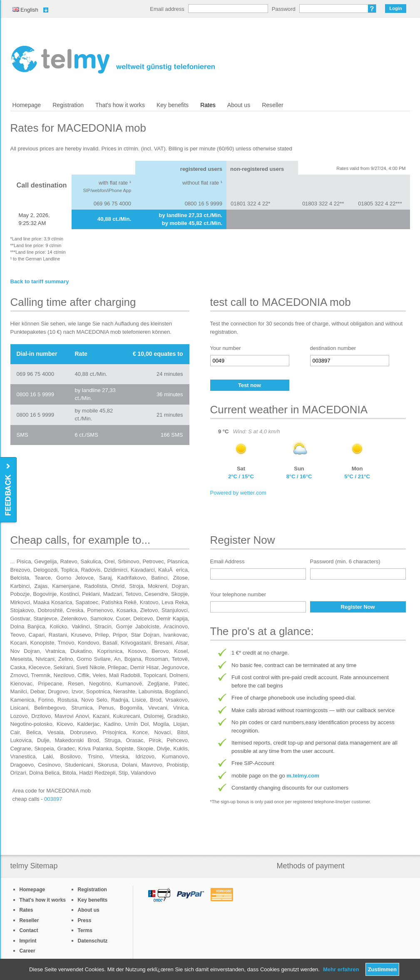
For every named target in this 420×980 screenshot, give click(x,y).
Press (85, 920)
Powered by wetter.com (238, 493)
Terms (85, 930)
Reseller (272, 105)
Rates (208, 105)
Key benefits (173, 105)
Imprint (28, 941)
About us (239, 105)
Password (284, 9)
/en (113, 60)
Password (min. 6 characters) (345, 561)
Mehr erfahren (341, 969)
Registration (68, 105)
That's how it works (120, 105)
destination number (333, 348)
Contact (29, 930)
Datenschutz (93, 941)
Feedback (9, 490)
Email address (167, 9)
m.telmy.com (303, 776)
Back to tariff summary (40, 281)
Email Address (227, 561)
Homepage (27, 105)
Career (27, 951)
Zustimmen (382, 969)
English (25, 10)
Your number (226, 348)
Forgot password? (372, 9)
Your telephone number (238, 594)
